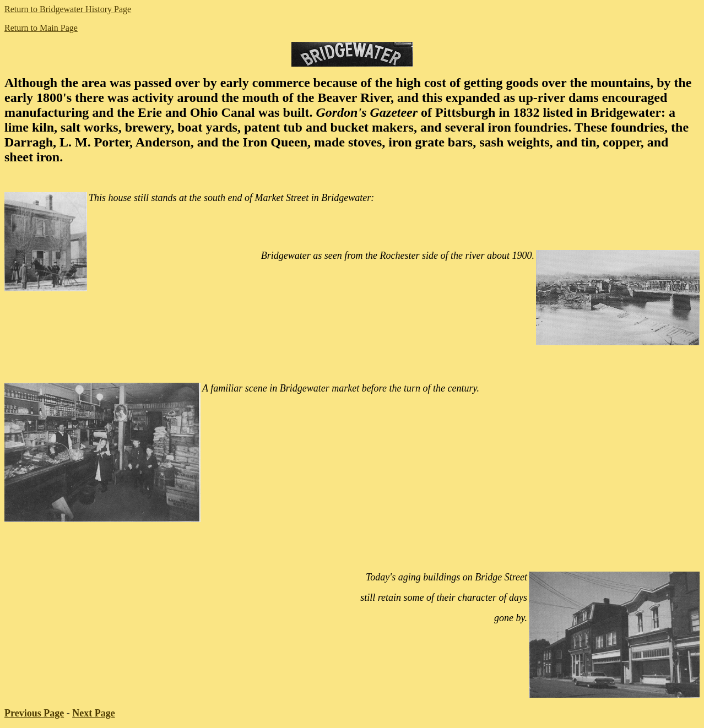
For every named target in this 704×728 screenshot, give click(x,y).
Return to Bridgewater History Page (68, 9)
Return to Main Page (41, 28)
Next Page (93, 713)
